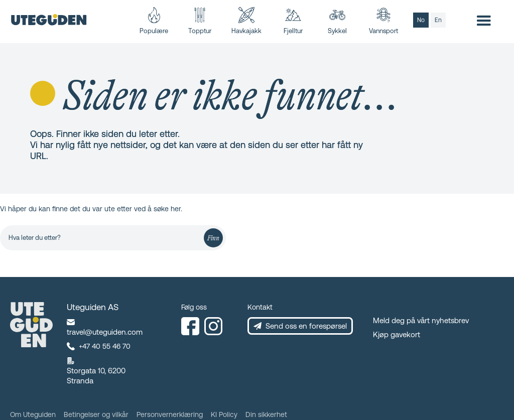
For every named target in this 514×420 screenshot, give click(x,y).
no (421, 20)
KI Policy (224, 414)
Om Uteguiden (33, 414)
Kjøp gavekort (397, 334)
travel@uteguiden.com (105, 332)
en (438, 20)
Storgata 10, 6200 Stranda (96, 376)
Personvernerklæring (170, 414)
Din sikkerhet (266, 414)
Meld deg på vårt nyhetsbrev (421, 320)
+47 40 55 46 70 (105, 346)
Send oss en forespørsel (306, 326)
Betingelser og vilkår (96, 414)
